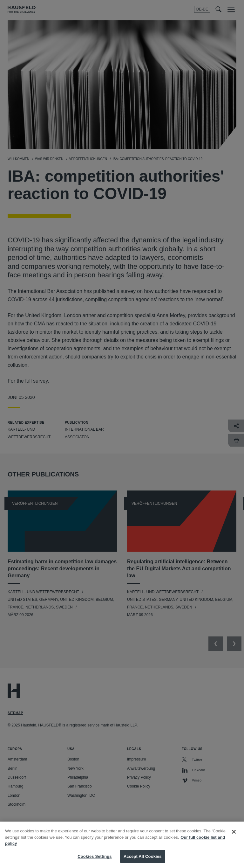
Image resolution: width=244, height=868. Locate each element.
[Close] (234, 837)
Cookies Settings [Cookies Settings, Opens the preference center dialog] (95, 861)
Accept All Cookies (143, 861)
